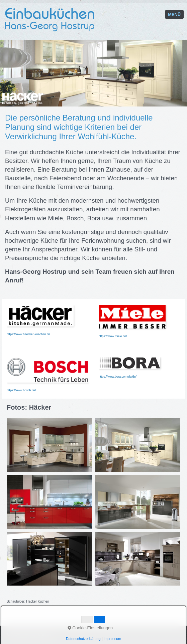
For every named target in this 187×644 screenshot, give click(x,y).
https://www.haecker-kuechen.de (28, 334)
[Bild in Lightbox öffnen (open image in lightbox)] (49, 445)
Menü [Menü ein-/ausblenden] (174, 15)
